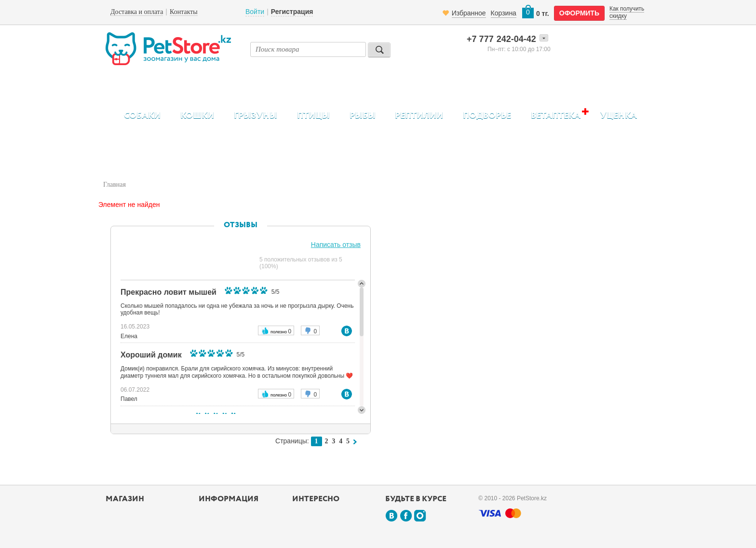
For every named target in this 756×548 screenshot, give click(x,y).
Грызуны (256, 116)
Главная (115, 185)
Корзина (504, 13)
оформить (579, 13)
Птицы (313, 116)
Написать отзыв (336, 245)
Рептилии (419, 116)
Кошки (197, 116)
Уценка (619, 116)
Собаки (142, 116)
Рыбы (363, 116)
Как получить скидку (627, 12)
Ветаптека (556, 116)
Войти (255, 12)
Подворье (487, 116)
